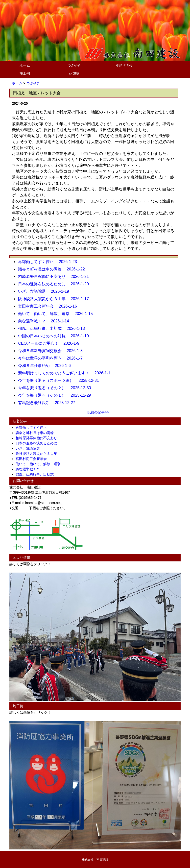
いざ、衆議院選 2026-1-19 (45, 291)
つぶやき (74, 65)
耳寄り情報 (124, 65)
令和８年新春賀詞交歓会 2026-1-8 (52, 351)
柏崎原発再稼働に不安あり (38, 438)
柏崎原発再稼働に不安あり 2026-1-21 (55, 277)
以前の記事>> (98, 412)
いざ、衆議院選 (29, 448)
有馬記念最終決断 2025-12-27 (48, 403)
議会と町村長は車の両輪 (36, 433)
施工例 (25, 73)
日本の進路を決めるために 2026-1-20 (55, 284)
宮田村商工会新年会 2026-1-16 (49, 306)
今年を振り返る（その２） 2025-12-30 (56, 388)
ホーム (25, 65)
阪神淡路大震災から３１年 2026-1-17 (55, 299)
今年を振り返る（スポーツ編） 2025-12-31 (60, 380)
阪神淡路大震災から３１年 (38, 454)
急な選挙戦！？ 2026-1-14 (45, 321)
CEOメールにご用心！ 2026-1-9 (51, 343)
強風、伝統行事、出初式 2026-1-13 (53, 328)
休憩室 (74, 73)
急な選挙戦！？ (29, 469)
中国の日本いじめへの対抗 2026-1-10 (55, 336)
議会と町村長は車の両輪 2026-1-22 (53, 269)
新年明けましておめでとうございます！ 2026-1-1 (66, 373)
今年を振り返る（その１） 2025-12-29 (56, 395)
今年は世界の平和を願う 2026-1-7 (52, 358)
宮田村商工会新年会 (33, 459)
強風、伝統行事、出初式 (36, 474)
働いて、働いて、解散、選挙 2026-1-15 (57, 314)
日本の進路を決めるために (38, 443)
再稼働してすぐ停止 (33, 428)
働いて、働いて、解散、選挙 (40, 464)
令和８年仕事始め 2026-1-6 (46, 366)
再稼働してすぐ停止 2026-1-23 (49, 262)
